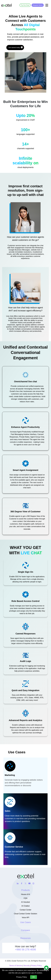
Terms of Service (16, 966)
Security (27, 966)
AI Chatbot (26, 906)
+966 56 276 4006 (25, 949)
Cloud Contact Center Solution (25, 914)
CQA (25, 898)
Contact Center (26, 910)
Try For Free (25, 5)
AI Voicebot (25, 902)
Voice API (25, 918)
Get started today (16, 47)
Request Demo (38, 5)
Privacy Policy (36, 966)
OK (34, 977)
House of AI (25, 894)
